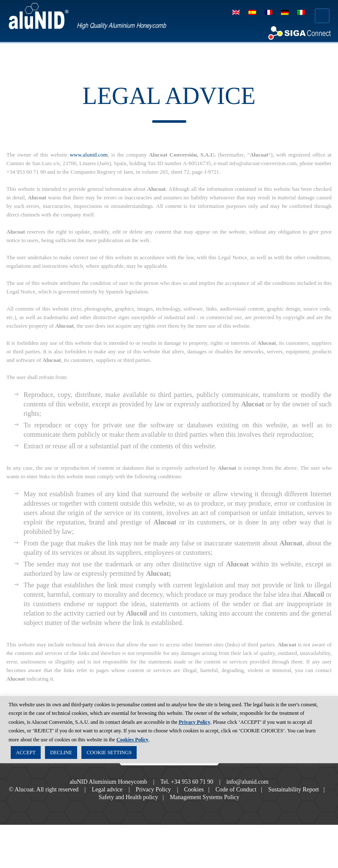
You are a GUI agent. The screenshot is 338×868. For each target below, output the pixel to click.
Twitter (169, 768)
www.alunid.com (96, 155)
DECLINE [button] (61, 754)
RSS (193, 768)
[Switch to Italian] (301, 12)
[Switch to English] (236, 12)
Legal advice (115, 807)
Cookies (211, 807)
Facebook (145, 768)
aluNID (39, 16)
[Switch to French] (269, 12)
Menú (322, 16)
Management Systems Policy (225, 815)
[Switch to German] (285, 12)
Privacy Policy (166, 807)
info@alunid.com (255, 800)
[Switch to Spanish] (252, 12)
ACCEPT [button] (26, 754)
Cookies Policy (133, 741)
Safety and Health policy (139, 815)
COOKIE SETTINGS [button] (109, 754)
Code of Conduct (259, 807)
